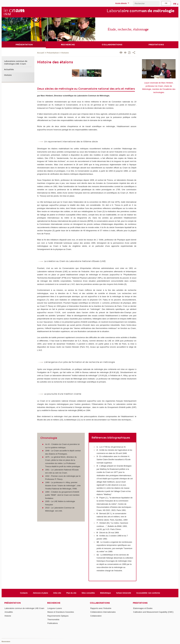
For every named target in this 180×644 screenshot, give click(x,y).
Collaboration (96, 616)
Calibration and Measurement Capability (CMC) (153, 612)
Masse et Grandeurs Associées (61, 612)
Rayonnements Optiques (58, 616)
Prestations (140, 603)
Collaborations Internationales (103, 612)
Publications (53, 623)
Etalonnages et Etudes (143, 608)
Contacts (24, 593)
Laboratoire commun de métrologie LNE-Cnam (16, 63)
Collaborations (100, 603)
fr (175, 4)
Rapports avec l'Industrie (101, 608)
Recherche (54, 603)
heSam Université (124, 593)
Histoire (65, 53)
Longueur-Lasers (55, 608)
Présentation (53, 53)
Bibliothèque (105, 593)
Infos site (57, 593)
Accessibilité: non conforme (148, 593)
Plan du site (71, 593)
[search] (146, 3)
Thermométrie (53, 620)
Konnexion (6, 641)
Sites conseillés (88, 593)
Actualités (9, 69)
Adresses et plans (40, 593)
